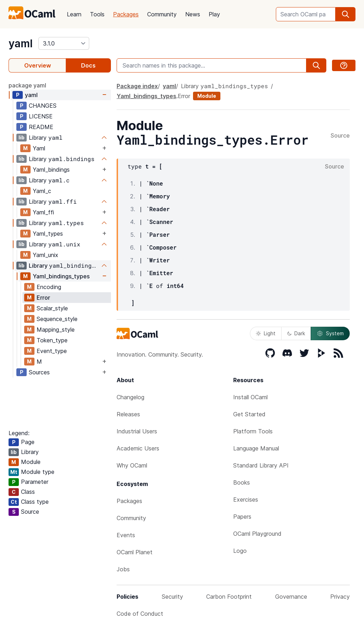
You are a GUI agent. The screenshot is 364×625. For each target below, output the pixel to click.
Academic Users (138, 448)
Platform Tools (253, 431)
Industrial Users (137, 431)
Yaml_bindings (51, 170)
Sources (39, 372)
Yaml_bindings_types (61, 276)
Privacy (340, 597)
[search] (346, 14)
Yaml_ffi (43, 212)
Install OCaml (250, 397)
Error (43, 298)
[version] (64, 43)
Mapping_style (56, 330)
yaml (21, 43)
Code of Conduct (140, 614)
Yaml (39, 148)
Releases (128, 414)
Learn (74, 14)
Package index (137, 86)
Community (162, 14)
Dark (296, 333)
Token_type (52, 340)
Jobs (123, 569)
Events (126, 535)
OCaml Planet (135, 552)
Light (266, 333)
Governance (291, 597)
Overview (38, 65)
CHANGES (43, 106)
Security (172, 597)
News (193, 14)
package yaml (27, 85)
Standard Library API (261, 465)
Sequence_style (57, 319)
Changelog (130, 397)
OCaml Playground (257, 534)
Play (214, 14)
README (41, 127)
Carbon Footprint (229, 597)
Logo (240, 551)
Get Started (249, 414)
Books (242, 482)
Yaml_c (42, 191)
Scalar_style (52, 308)
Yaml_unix (45, 255)
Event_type (52, 351)
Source (340, 136)
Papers (242, 517)
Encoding (49, 287)
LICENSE (41, 116)
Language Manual (256, 448)
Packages (126, 14)
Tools (97, 14)
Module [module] (207, 96)
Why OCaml (132, 465)
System (330, 333)
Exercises (246, 500)
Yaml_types (48, 234)
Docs (88, 65)
